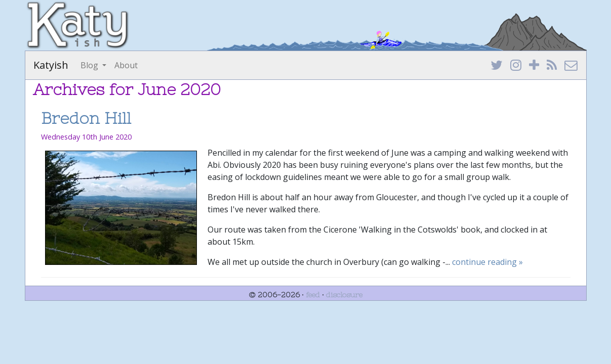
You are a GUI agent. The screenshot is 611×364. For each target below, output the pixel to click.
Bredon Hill (86, 118)
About (126, 65)
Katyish (51, 65)
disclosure (344, 295)
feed (313, 295)
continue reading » (487, 262)
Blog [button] (90, 65)
